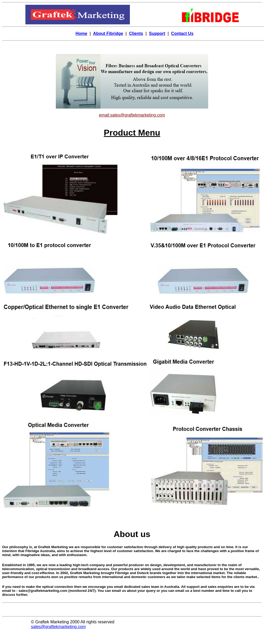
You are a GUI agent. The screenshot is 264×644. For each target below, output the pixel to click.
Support (157, 33)
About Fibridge (108, 33)
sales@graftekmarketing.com (58, 627)
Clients (136, 33)
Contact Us (182, 33)
